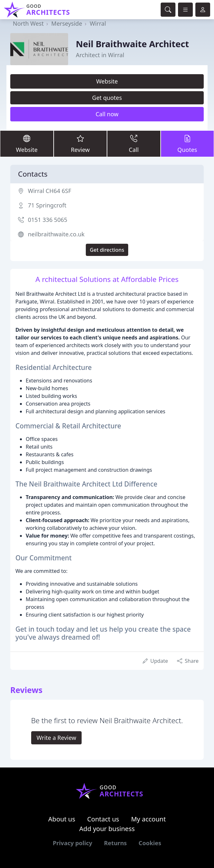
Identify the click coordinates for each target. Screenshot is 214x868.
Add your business (107, 829)
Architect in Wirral (100, 55)
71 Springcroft (47, 205)
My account (148, 819)
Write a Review (56, 738)
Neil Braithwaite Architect (132, 44)
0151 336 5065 (48, 220)
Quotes (187, 143)
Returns (116, 843)
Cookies (150, 843)
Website (107, 81)
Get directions (107, 250)
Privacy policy (72, 843)
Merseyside (67, 23)
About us (62, 819)
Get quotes (107, 98)
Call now (107, 114)
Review (80, 143)
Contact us (103, 819)
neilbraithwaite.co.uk (56, 234)
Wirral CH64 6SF (50, 191)
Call (134, 143)
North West (28, 23)
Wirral (98, 23)
